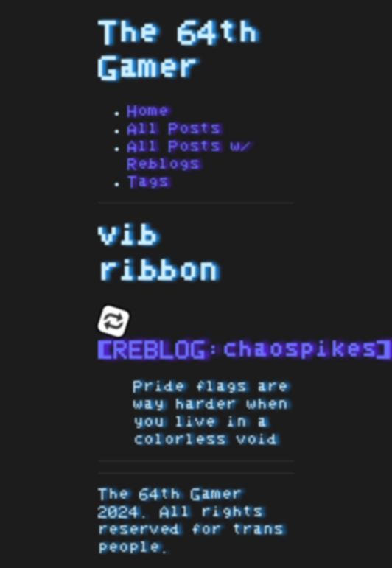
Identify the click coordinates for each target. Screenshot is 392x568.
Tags (148, 182)
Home (148, 111)
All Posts (174, 129)
